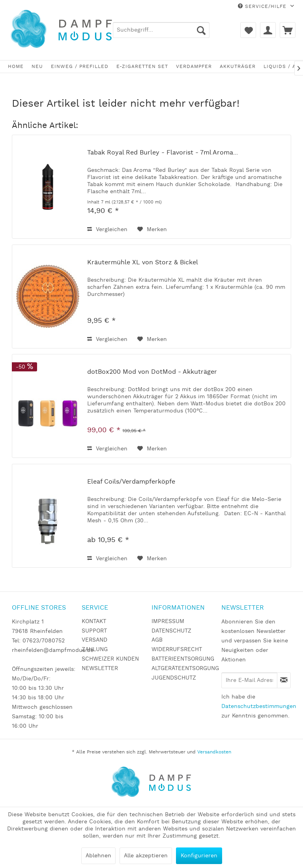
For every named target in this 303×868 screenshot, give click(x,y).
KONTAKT (94, 621)
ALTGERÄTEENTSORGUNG (184, 668)
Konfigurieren (199, 856)
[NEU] (37, 67)
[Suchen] (201, 30)
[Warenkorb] (288, 30)
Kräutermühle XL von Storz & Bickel (143, 263)
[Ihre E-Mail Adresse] (249, 680)
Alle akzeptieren (146, 856)
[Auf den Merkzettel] (152, 230)
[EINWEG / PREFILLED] (80, 67)
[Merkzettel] (248, 30)
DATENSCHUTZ (171, 631)
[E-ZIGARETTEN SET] (142, 67)
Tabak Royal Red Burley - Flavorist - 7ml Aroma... (163, 153)
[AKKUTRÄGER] (238, 67)
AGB (157, 640)
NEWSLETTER (100, 668)
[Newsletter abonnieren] (284, 680)
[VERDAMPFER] (194, 67)
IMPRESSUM (168, 621)
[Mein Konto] (268, 30)
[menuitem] (161, 30)
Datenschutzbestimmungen (259, 706)
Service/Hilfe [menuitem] (263, 7)
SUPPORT (94, 631)
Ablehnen (98, 856)
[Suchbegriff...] (161, 30)
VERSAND (94, 640)
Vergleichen (107, 230)
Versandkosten (214, 752)
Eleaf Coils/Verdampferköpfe (131, 482)
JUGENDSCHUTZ (174, 678)
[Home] (16, 67)
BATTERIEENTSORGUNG (183, 659)
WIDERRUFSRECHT (177, 650)
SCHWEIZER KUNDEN (110, 659)
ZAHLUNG (95, 650)
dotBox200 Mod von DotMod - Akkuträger (152, 372)
